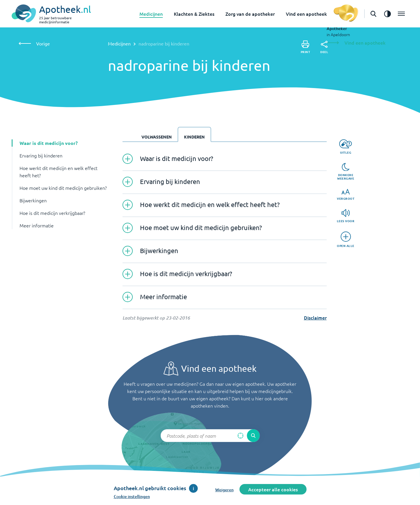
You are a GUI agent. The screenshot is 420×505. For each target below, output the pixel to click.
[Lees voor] (346, 216)
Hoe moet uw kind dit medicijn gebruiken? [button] (63, 188)
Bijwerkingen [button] (33, 200)
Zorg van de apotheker (250, 14)
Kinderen (194, 137)
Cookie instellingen (132, 496)
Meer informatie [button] (37, 225)
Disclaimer (315, 318)
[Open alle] (346, 240)
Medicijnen (151, 14)
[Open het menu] (401, 14)
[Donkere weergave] (346, 172)
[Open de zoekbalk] (373, 14)
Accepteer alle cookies (273, 489)
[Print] (306, 47)
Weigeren (224, 490)
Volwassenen (157, 137)
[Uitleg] (345, 147)
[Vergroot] (346, 195)
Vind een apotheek (306, 14)
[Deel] (324, 47)
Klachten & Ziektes (194, 14)
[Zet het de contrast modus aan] (387, 14)
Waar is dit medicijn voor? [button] (49, 143)
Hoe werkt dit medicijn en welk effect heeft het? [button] (58, 172)
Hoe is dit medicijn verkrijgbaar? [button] (52, 213)
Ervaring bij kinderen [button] (41, 155)
